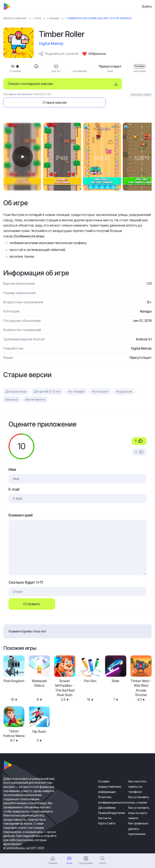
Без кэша (12, 388)
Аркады (58, 18)
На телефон (76, 380)
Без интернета (35, 388)
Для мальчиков (16, 380)
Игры (42, 18)
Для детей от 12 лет (47, 380)
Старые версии (124, 84)
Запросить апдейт (141, 94)
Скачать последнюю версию (30, 84)
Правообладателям (112, 801)
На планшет (100, 380)
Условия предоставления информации (110, 775)
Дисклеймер (107, 796)
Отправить (32, 592)
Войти (147, 6)
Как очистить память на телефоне (137, 775)
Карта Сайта (107, 812)
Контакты (105, 807)
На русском (124, 380)
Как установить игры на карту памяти (139, 801)
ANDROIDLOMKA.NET (17, 18)
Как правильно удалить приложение (138, 817)
